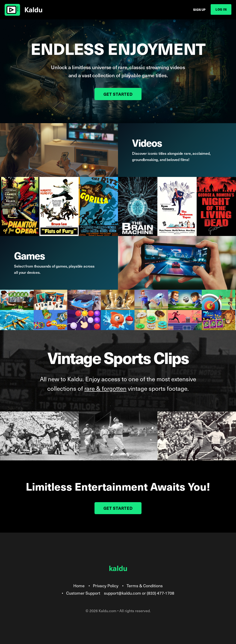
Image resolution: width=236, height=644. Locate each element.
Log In (221, 9)
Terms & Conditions (145, 586)
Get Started (118, 94)
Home (79, 586)
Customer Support (83, 593)
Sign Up (199, 10)
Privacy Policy (106, 586)
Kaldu (23, 10)
